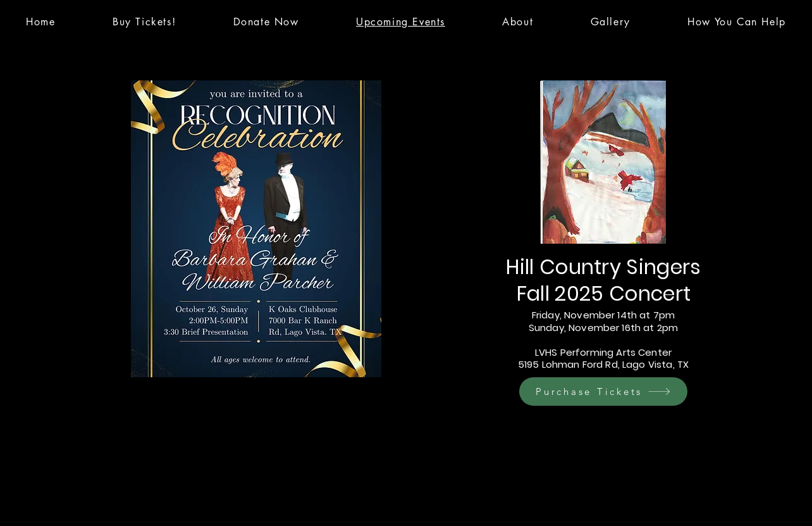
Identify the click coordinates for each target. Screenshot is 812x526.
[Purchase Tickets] (603, 391)
